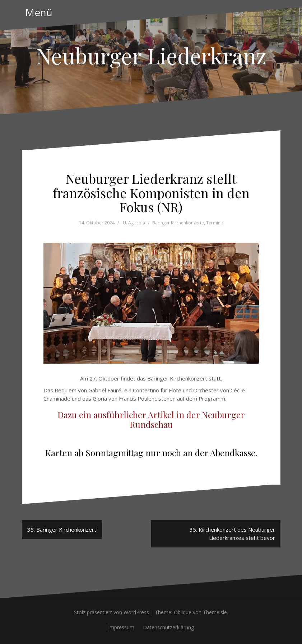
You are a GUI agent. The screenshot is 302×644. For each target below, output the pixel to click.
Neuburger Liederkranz (151, 55)
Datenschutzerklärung (168, 627)
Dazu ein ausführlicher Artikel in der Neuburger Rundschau (151, 419)
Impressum (121, 627)
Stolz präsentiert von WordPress (111, 612)
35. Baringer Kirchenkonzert (62, 529)
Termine (215, 223)
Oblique (183, 612)
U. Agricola (134, 223)
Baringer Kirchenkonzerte (178, 223)
